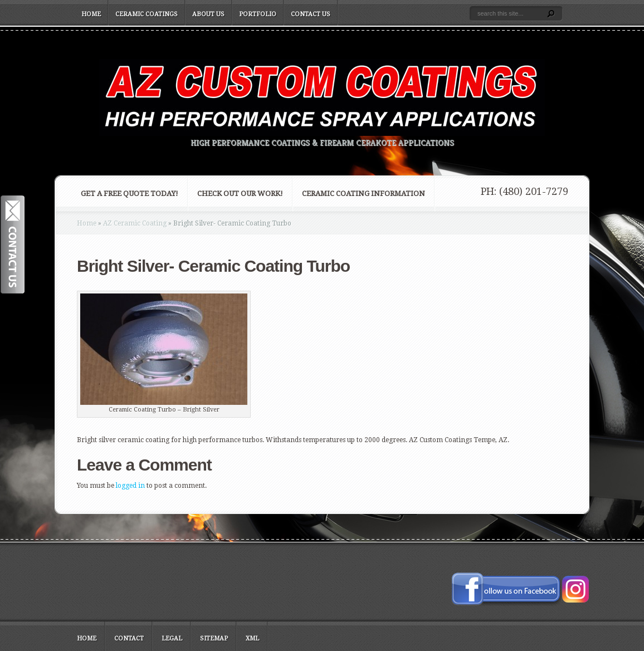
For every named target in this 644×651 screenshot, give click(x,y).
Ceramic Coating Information (364, 194)
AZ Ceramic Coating (135, 223)
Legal (172, 638)
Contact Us (311, 14)
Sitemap (214, 638)
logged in (130, 486)
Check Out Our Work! (240, 194)
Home (91, 14)
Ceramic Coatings (147, 14)
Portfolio (258, 14)
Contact (129, 638)
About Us (208, 14)
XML (252, 638)
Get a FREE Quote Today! (130, 194)
